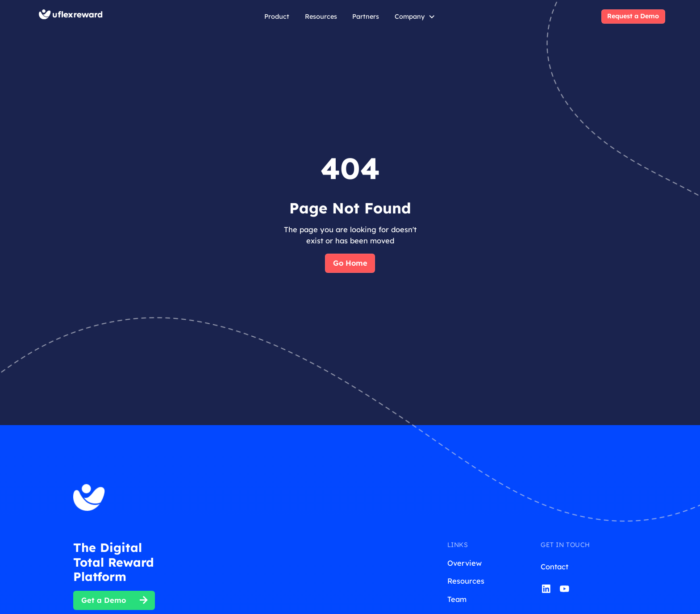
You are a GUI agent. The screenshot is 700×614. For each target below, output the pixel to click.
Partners (366, 17)
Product (277, 17)
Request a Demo (633, 16)
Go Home (350, 263)
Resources (321, 17)
